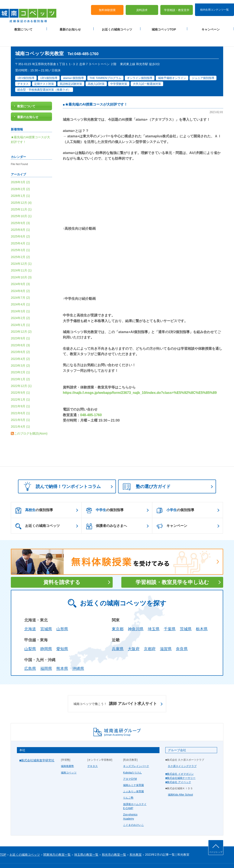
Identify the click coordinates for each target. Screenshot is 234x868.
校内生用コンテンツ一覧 (214, 6)
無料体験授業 (107, 7)
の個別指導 (34, 497)
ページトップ (216, 852)
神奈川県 (136, 615)
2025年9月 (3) (20, 209)
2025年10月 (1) (21, 202)
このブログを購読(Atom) (31, 420)
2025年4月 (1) (20, 229)
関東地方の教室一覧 (57, 841)
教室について (23, 26)
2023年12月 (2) (21, 318)
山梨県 (30, 635)
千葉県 (170, 615)
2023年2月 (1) (20, 358)
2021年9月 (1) (20, 392)
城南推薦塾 (67, 752)
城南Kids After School (180, 781)
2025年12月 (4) (21, 189)
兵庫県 (118, 635)
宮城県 (46, 615)
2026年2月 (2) (20, 175)
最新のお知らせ (70, 26)
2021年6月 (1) (20, 399)
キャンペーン (211, 26)
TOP (3, 841)
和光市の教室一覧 (114, 841)
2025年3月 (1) (20, 236)
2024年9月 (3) (20, 270)
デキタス (93, 752)
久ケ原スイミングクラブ (182, 752)
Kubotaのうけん (132, 759)
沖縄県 (78, 655)
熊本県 (62, 655)
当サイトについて (89, 858)
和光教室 (136, 841)
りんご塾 (128, 784)
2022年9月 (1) (20, 379)
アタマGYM (130, 765)
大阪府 (134, 635)
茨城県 (186, 615)
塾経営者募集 (68, 858)
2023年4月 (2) (20, 345)
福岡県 (46, 655)
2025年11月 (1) (21, 196)
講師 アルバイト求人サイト (115, 690)
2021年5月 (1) (20, 406)
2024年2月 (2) (20, 304)
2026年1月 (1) (20, 182)
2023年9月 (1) (20, 324)
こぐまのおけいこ (133, 811)
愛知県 (62, 635)
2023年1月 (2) (20, 365)
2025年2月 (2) (20, 243)
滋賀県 (166, 635)
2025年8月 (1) (20, 216)
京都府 (150, 635)
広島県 (30, 655)
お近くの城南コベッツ (117, 26)
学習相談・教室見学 (177, 7)
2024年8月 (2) (20, 277)
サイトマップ (37, 858)
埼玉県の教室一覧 (86, 841)
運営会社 (52, 858)
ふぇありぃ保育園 (133, 778)
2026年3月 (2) (20, 168)
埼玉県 (154, 615)
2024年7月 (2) (20, 284)
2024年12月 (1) (21, 250)
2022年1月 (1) (20, 386)
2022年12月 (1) (21, 372)
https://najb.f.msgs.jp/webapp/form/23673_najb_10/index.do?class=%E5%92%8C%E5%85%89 (140, 379)
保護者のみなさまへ (106, 512)
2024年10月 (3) (21, 263)
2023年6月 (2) (20, 338)
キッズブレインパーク (136, 752)
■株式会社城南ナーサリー (180, 764)
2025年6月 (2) (20, 223)
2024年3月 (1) (20, 297)
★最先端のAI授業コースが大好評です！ (96, 91)
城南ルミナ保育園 (133, 771)
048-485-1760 (91, 401)
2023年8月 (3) (20, 331)
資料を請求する (62, 569)
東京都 (118, 615)
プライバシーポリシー (13, 858)
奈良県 (182, 635)
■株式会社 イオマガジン (180, 760)
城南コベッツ (69, 759)
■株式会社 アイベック (178, 768)
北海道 (30, 615)
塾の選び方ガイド (147, 473)
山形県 (62, 615)
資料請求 (142, 7)
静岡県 (46, 635)
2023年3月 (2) (20, 352)
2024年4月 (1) (20, 291)
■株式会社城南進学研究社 (37, 746)
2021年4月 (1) (20, 413)
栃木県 (202, 615)
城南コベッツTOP (164, 26)
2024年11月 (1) (21, 257)
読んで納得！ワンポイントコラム (61, 473)
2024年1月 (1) (20, 311)
